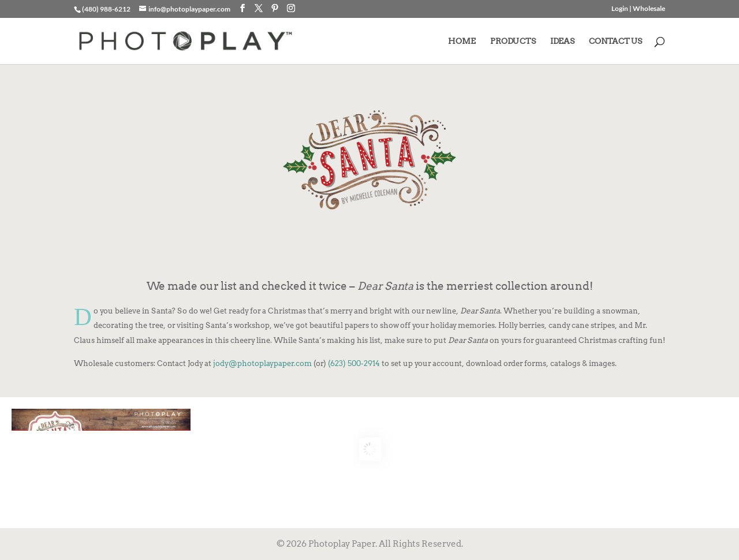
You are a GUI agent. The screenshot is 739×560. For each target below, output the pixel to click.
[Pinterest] (275, 8)
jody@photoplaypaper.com (262, 363)
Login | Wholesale (638, 9)
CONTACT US (615, 41)
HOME (462, 41)
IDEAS (562, 41)
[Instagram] (291, 8)
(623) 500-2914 (354, 363)
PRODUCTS (513, 41)
